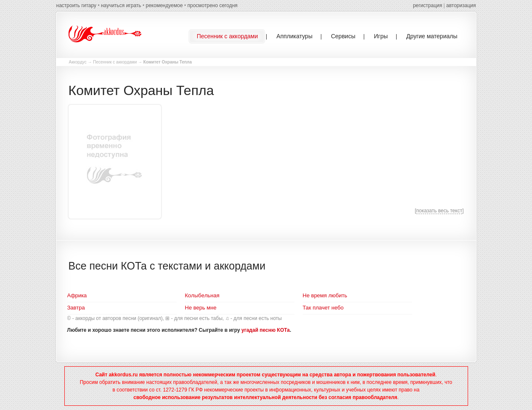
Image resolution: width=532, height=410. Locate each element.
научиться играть (121, 5)
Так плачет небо (323, 308)
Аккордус (78, 62)
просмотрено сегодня (212, 5)
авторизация (461, 5)
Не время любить (325, 295)
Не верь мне (201, 308)
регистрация (427, 5)
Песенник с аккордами (115, 62)
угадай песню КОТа (266, 330)
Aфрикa (77, 295)
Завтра (76, 308)
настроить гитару (77, 5)
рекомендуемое (164, 5)
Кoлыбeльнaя (202, 295)
